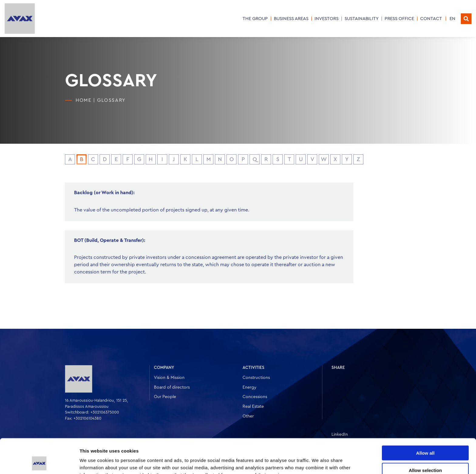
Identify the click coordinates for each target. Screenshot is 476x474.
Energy (250, 387)
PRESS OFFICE (399, 19)
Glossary (111, 100)
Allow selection (425, 438)
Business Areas (291, 19)
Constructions (256, 378)
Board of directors (172, 387)
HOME (83, 100)
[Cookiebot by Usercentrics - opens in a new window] (39, 462)
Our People (165, 397)
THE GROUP (255, 19)
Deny (425, 455)
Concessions (255, 397)
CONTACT (431, 19)
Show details (319, 462)
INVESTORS (326, 19)
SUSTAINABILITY (362, 19)
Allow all (425, 420)
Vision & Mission (169, 378)
